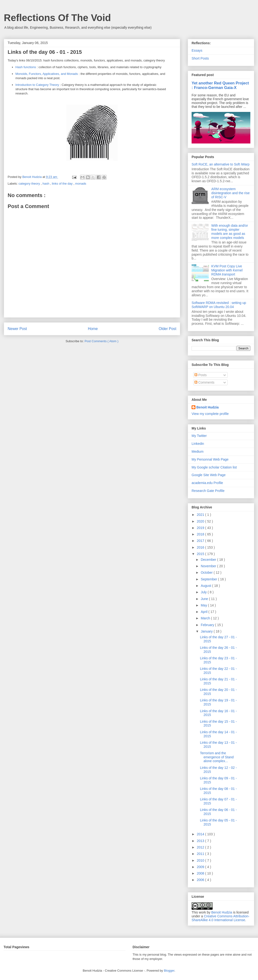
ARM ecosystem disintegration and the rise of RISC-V (231, 193)
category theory (30, 184)
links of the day (63, 184)
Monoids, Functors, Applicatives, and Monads (47, 74)
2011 (201, 854)
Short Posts (200, 58)
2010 (201, 860)
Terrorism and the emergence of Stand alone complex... (217, 757)
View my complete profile (210, 414)
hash (46, 184)
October (207, 573)
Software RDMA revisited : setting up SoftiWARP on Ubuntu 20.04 (219, 305)
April (204, 612)
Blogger (169, 971)
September (209, 579)
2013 (201, 841)
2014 (201, 834)
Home (93, 329)
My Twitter (199, 436)
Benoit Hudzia (207, 407)
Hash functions (26, 67)
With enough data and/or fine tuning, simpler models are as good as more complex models (230, 231)
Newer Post (17, 329)
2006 (201, 880)
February (208, 625)
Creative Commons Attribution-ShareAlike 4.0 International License (220, 918)
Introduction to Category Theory (37, 85)
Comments (204, 382)
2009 (201, 867)
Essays (197, 50)
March (206, 618)
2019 (201, 528)
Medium (198, 451)
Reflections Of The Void (57, 18)
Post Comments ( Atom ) (102, 341)
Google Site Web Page (209, 475)
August (206, 586)
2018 (201, 534)
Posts (201, 375)
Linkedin (198, 444)
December (209, 560)
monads (81, 184)
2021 (201, 515)
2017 (201, 541)
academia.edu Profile (207, 483)
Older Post (167, 329)
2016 (201, 547)
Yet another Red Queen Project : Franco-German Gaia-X (220, 85)
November (209, 566)
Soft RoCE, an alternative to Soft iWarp (220, 164)
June (205, 599)
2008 (201, 873)
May (204, 605)
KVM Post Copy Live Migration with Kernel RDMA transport (227, 270)
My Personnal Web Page (210, 459)
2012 (201, 847)
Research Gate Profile (208, 491)
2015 (201, 554)
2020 (201, 521)
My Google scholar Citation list (214, 467)
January (207, 631)
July (204, 592)
